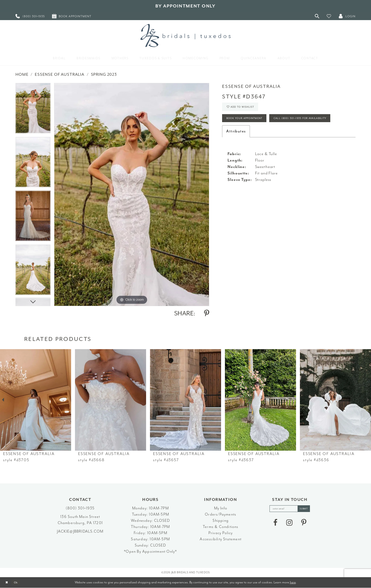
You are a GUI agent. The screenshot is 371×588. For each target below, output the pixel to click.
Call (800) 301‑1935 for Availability (261, 137)
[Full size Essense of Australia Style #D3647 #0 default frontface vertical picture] (132, 194)
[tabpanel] (33, 110)
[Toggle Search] (317, 16)
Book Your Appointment (251, 123)
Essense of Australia (60, 74)
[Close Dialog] (8, 582)
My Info (221, 508)
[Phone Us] (30, 16)
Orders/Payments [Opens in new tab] (221, 514)
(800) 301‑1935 (80, 508)
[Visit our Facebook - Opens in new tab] (275, 524)
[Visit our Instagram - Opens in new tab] (289, 524)
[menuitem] (30, 16)
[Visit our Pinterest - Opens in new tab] (304, 524)
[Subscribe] (308, 510)
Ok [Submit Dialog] (19, 582)
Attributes (236, 151)
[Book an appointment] (72, 16)
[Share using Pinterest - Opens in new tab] (207, 313)
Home (22, 74)
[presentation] (36, 400)
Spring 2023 (104, 74)
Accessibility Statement (221, 539)
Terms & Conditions (221, 527)
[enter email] (290, 510)
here (293, 582)
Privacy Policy (221, 533)
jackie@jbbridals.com (80, 531)
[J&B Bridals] (185, 36)
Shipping (221, 521)
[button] (329, 16)
